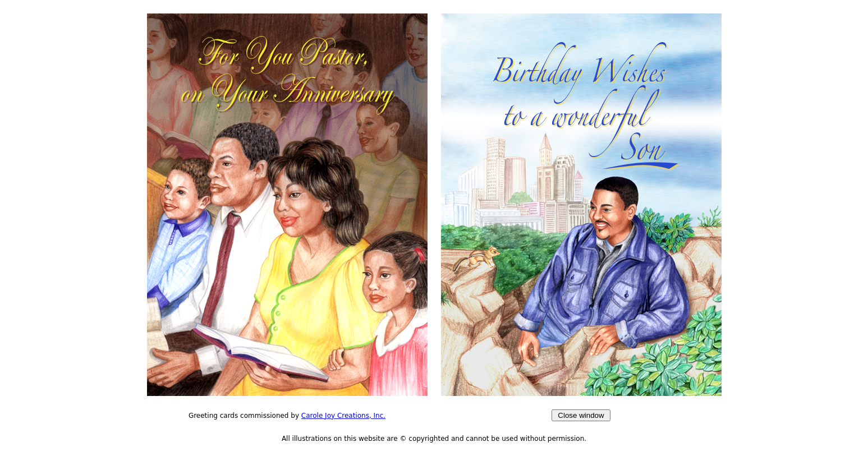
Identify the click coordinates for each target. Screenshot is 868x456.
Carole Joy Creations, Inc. (343, 416)
